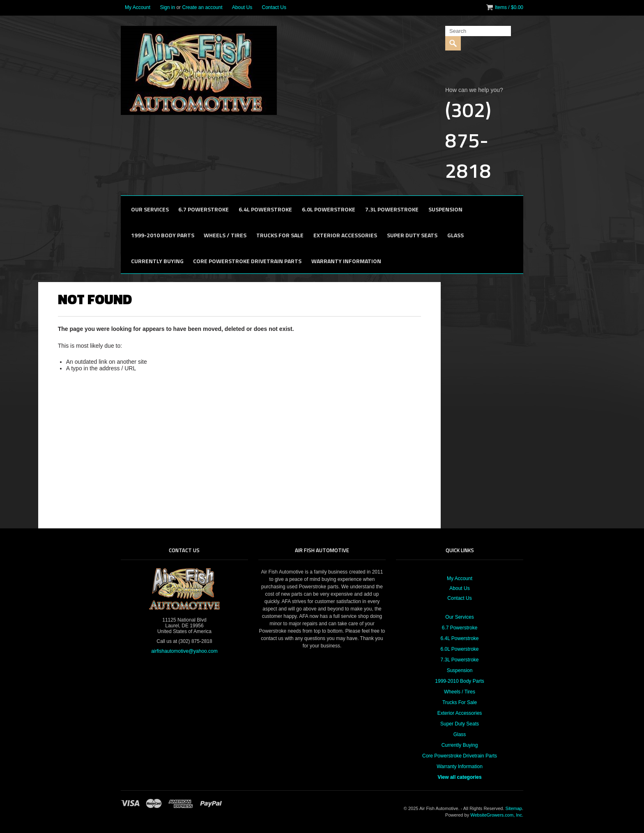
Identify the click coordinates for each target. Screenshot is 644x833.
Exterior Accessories (345, 235)
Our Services (150, 209)
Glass (455, 235)
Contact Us (274, 7)
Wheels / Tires (225, 235)
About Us (242, 7)
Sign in (167, 7)
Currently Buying (157, 261)
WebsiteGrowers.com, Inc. (497, 815)
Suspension (445, 209)
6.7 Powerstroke (204, 209)
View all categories (459, 777)
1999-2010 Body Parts (163, 235)
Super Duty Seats (412, 235)
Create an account (202, 7)
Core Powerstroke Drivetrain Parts (247, 261)
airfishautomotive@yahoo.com (184, 651)
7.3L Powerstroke (392, 209)
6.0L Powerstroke (329, 209)
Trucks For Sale (280, 235)
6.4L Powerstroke (265, 209)
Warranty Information (346, 261)
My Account (138, 7)
